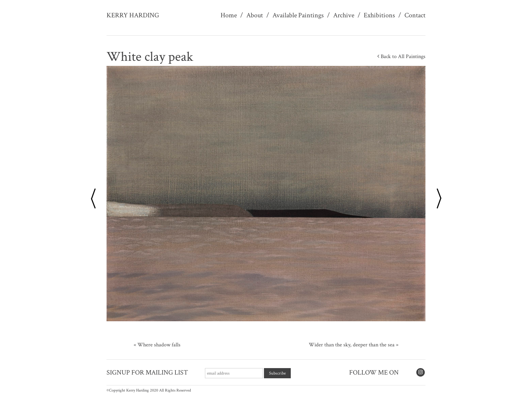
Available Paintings (298, 15)
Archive (344, 15)
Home (229, 15)
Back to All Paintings (401, 57)
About (255, 15)
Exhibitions (379, 15)
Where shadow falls (159, 345)
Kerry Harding (133, 15)
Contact (415, 15)
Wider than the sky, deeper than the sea (352, 345)
